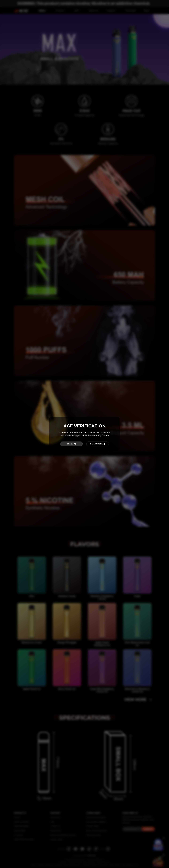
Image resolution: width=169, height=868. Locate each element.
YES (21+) (71, 444)
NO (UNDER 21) (98, 444)
